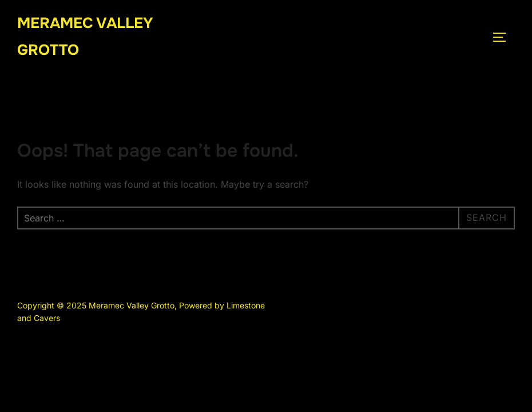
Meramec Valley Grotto (85, 37)
